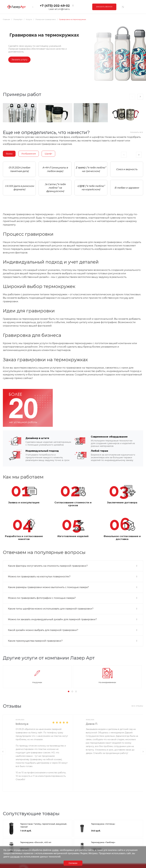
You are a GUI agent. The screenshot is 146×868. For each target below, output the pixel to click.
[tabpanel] (19, 178)
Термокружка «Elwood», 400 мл (36, 842)
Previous (125, 155)
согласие (15, 857)
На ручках (37, 682)
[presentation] (132, 97)
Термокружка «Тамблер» (103, 842)
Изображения (29, 154)
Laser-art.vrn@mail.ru (59, 9)
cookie (55, 850)
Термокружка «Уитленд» (103, 824)
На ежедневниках (107, 682)
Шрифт (48, 154)
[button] (69, 691)
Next (139, 155)
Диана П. (92, 724)
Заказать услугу (19, 60)
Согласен (73, 863)
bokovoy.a (22, 724)
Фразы (9, 154)
